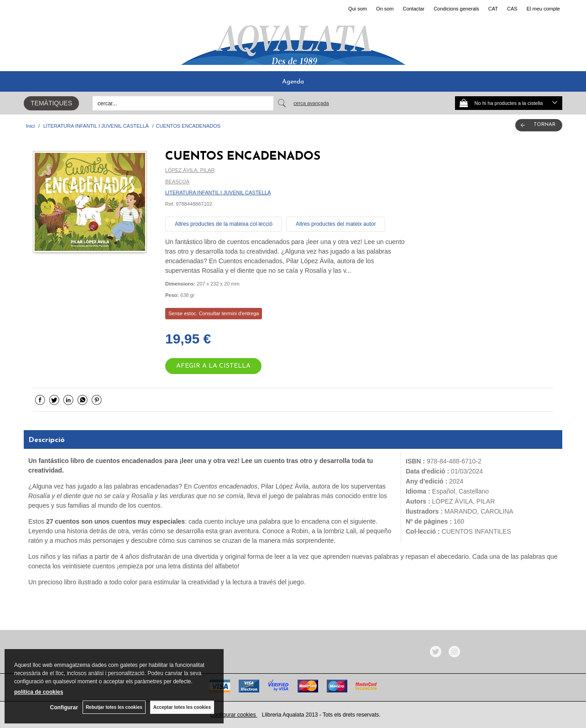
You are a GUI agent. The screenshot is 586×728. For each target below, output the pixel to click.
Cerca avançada (311, 103)
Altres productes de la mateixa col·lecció (224, 224)
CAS (512, 9)
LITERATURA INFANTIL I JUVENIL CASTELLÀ (218, 192)
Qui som (358, 9)
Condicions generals (456, 9)
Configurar (64, 707)
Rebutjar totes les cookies (114, 707)
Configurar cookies (233, 715)
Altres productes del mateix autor (336, 224)
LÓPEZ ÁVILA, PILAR (190, 170)
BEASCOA (177, 182)
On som (385, 9)
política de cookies (39, 692)
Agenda (293, 82)
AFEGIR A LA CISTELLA (213, 366)
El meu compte (543, 9)
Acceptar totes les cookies (182, 707)
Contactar (413, 9)
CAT (493, 9)
